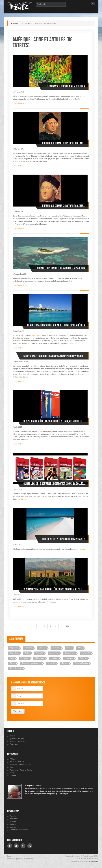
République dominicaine (31, 663)
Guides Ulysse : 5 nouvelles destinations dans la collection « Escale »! (54, 484)
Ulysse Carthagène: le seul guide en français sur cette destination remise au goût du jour (54, 421)
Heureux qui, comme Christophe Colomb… (63, 143)
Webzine (13, 824)
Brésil (69, 648)
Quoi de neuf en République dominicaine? (63, 539)
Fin (67, 626)
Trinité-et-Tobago (81, 663)
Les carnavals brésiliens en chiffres (65, 86)
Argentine (14, 648)
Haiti (12, 658)
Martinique (40, 658)
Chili (80, 648)
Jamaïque (24, 658)
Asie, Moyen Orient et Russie (21, 770)
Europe (13, 773)
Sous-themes (16, 639)
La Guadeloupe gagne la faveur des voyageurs (60, 268)
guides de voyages (17, 739)
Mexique (54, 658)
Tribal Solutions (92, 861)
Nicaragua (69, 658)
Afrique (13, 759)
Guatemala (86, 653)
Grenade (40, 653)
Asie (12, 767)
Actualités (14, 819)
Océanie (13, 775)
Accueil (15, 23)
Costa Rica (14, 653)
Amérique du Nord (17, 762)
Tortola (65, 663)
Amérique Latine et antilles (20, 764)
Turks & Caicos (16, 668)
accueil (13, 736)
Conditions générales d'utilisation (20, 859)
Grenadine (54, 653)
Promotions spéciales (18, 741)
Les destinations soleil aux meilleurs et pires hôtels (56, 325)
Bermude (56, 648)
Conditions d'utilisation (19, 830)
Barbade (42, 648)
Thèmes (27, 23)
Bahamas (28, 648)
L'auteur (13, 827)
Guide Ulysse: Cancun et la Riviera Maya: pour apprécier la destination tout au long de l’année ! (54, 356)
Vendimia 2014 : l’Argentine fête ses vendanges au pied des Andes (54, 589)
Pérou (12, 663)
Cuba (27, 653)
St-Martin (51, 663)
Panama (83, 658)
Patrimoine (14, 744)
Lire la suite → (18, 103)
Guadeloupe (70, 653)
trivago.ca (35, 335)
